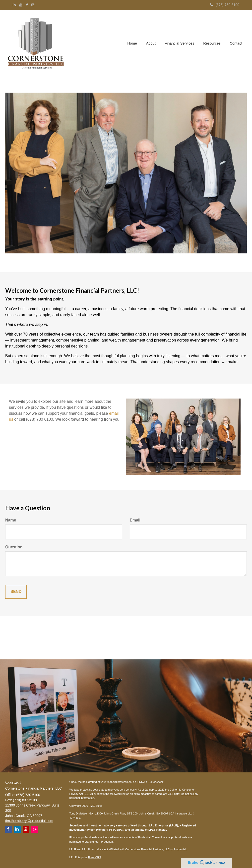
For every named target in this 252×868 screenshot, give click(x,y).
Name (11, 520)
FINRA (112, 830)
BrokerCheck (156, 782)
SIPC (120, 830)
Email (135, 520)
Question (14, 547)
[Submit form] (16, 592)
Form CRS (95, 857)
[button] (152, 44)
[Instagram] (33, 5)
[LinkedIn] (14, 5)
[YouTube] (21, 5)
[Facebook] (27, 5)
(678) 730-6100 (225, 5)
